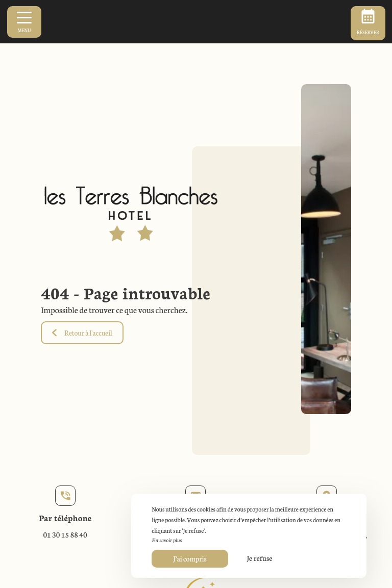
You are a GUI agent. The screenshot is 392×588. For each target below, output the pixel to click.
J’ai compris (190, 559)
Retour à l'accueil (82, 333)
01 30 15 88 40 (65, 534)
